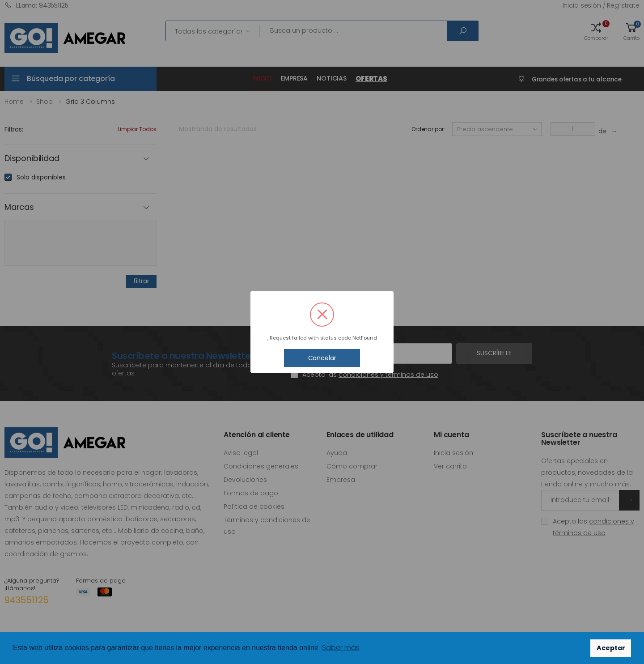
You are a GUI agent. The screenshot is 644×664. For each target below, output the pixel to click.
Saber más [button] (341, 648)
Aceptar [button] (611, 648)
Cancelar (322, 358)
